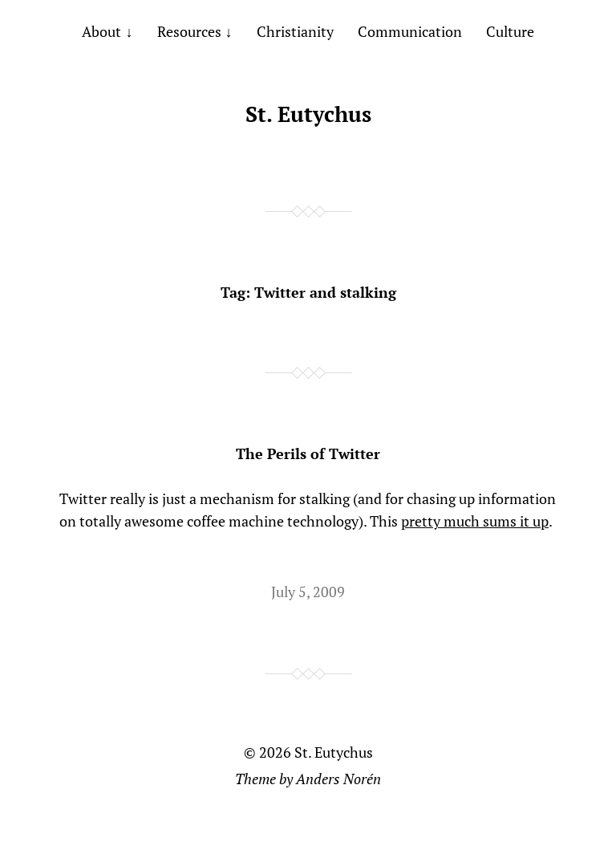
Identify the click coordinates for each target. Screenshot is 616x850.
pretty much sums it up (475, 521)
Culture (510, 31)
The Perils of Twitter (308, 453)
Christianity (295, 31)
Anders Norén (338, 779)
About (101, 31)
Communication (410, 31)
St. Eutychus (308, 114)
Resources (189, 31)
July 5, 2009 (308, 592)
